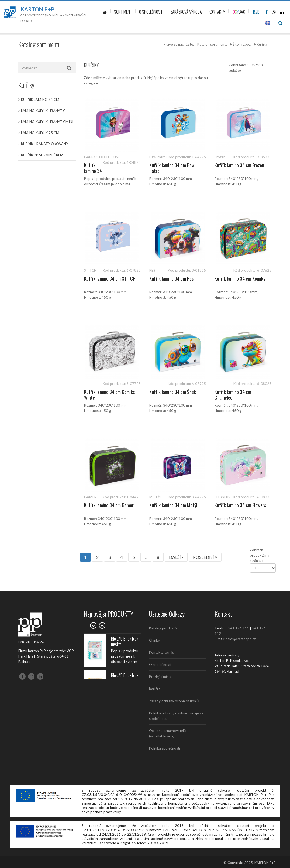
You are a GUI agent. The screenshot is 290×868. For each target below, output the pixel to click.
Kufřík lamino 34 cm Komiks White (109, 395)
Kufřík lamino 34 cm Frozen (239, 165)
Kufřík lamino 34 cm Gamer (109, 505)
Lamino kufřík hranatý (43, 111)
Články (154, 640)
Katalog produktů (163, 628)
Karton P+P (37, 9)
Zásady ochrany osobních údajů (174, 701)
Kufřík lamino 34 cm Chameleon (233, 395)
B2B (256, 12)
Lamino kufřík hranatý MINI (47, 122)
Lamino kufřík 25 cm (40, 133)
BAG (239, 12)
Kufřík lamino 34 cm (40, 100)
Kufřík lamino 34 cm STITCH (110, 278)
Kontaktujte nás (161, 652)
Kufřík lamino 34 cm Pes (171, 278)
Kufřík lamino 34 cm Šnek (173, 392)
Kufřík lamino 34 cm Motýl (173, 505)
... (146, 557)
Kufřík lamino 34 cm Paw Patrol (172, 168)
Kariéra (155, 689)
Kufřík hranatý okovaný (45, 144)
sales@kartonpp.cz (241, 639)
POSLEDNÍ (205, 557)
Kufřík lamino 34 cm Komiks (240, 278)
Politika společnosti (165, 748)
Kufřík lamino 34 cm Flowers (240, 505)
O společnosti (160, 665)
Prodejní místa (160, 677)
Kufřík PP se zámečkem (42, 155)
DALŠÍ (176, 557)
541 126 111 (239, 628)
